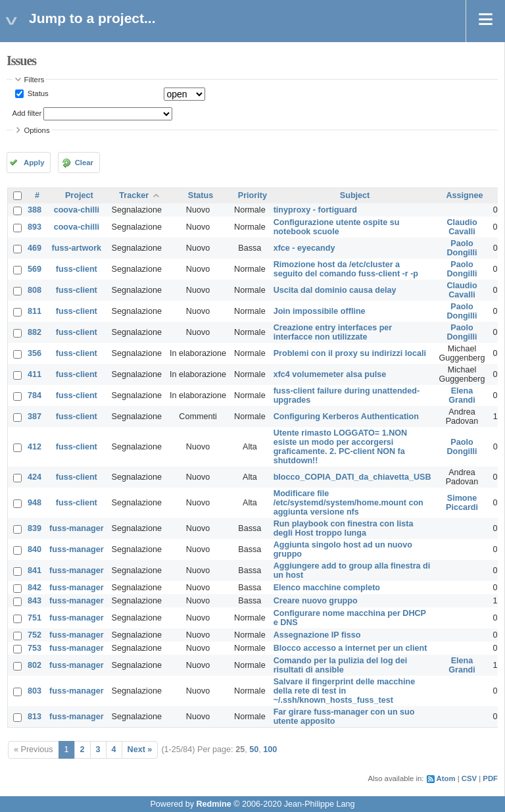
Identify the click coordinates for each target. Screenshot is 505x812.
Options (37, 130)
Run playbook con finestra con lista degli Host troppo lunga (344, 528)
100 (270, 749)
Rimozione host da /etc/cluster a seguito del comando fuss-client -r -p (346, 269)
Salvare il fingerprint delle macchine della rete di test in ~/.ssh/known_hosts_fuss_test (345, 691)
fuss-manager (77, 528)
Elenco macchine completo (327, 588)
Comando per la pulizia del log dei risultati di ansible (341, 665)
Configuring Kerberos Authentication (346, 417)
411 (35, 374)
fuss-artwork (77, 248)
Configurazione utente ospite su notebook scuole (337, 227)
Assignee (465, 195)
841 (35, 571)
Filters (35, 80)
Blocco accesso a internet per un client (350, 648)
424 (35, 477)
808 (35, 290)
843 (35, 601)
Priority (252, 195)
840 (35, 549)
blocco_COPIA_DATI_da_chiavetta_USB (352, 477)
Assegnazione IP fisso (317, 635)
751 (35, 618)
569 (35, 269)
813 (35, 717)
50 (254, 749)
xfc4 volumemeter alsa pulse (330, 374)
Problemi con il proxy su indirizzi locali (350, 353)
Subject (355, 195)
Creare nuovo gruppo (316, 601)
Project (79, 195)
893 (35, 227)
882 (35, 332)
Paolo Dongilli (462, 248)
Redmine (213, 804)
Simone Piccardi (462, 503)
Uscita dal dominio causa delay (335, 290)
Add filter (27, 113)
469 (35, 248)
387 (35, 417)
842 (35, 588)
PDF (490, 778)
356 (35, 353)
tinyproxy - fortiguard (315, 210)
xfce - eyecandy (304, 248)
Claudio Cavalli (462, 227)
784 (35, 395)
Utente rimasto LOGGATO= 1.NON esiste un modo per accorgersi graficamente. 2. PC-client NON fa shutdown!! (341, 447)
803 (35, 691)
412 (35, 447)
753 (35, 648)
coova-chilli (77, 210)
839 (35, 528)
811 (35, 311)
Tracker (134, 195)
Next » (140, 749)
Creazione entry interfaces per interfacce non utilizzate (333, 332)
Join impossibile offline (320, 311)
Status (37, 93)
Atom (446, 778)
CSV (469, 778)
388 (35, 210)
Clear (84, 163)
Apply (34, 163)
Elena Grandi (462, 395)
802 (35, 665)
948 (35, 503)
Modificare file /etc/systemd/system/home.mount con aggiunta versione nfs (349, 503)
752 (35, 635)
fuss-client (77, 269)
